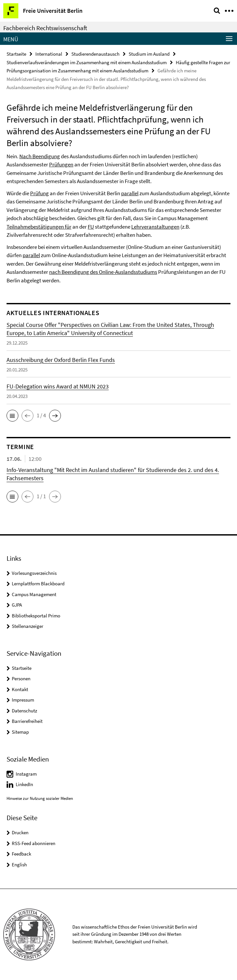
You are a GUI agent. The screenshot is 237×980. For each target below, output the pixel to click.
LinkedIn (24, 784)
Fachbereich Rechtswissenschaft (45, 28)
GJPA (17, 605)
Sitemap (20, 732)
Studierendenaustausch (95, 54)
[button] (12, 416)
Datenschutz (24, 711)
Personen (21, 678)
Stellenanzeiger (27, 626)
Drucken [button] (20, 832)
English (19, 865)
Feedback (21, 854)
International (49, 54)
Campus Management (34, 594)
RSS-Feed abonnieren (34, 843)
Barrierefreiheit (27, 721)
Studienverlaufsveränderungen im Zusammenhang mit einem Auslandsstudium (87, 62)
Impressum (23, 700)
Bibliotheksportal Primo (36, 616)
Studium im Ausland (149, 54)
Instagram (26, 774)
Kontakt (20, 689)
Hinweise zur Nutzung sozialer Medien (40, 798)
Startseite (16, 54)
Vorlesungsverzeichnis (34, 573)
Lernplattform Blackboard (38, 584)
